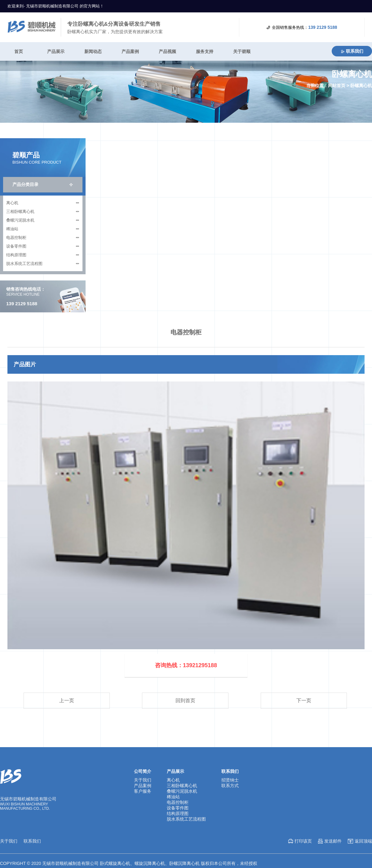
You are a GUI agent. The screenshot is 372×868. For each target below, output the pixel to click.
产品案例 (130, 51)
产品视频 (167, 51)
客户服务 (143, 791)
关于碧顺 (242, 51)
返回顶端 (363, 841)
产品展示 (56, 51)
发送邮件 (333, 841)
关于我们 (143, 780)
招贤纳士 (230, 780)
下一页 (304, 701)
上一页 (67, 701)
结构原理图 (16, 255)
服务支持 (205, 51)
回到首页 (185, 701)
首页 (19, 51)
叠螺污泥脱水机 (20, 220)
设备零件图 (16, 246)
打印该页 (303, 841)
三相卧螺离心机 (20, 211)
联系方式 (230, 786)
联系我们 (352, 51)
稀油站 (12, 229)
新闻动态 (93, 51)
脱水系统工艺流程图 (24, 264)
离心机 (12, 203)
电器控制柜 (16, 238)
